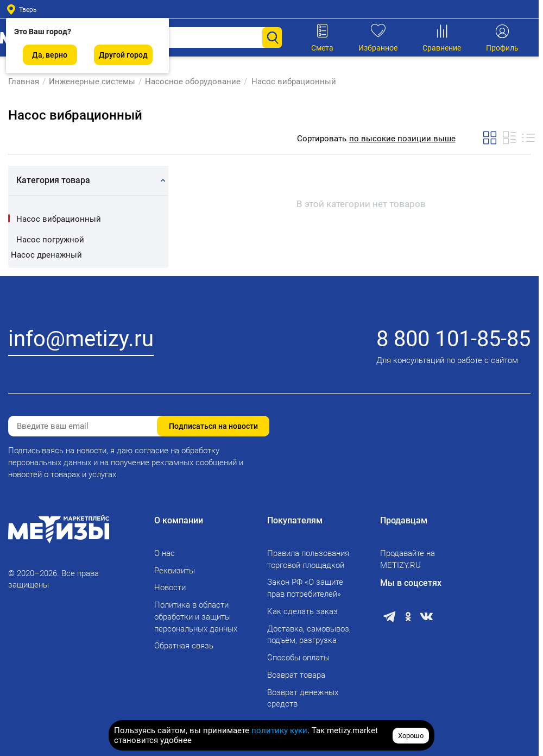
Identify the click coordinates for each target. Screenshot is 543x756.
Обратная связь (184, 646)
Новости (170, 588)
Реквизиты (175, 571)
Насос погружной (50, 240)
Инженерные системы (92, 82)
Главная (24, 82)
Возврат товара (296, 675)
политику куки (279, 730)
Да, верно (50, 55)
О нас (165, 553)
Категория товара (53, 180)
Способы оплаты (298, 658)
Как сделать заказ (302, 611)
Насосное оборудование (193, 82)
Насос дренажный (46, 255)
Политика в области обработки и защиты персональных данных (196, 617)
